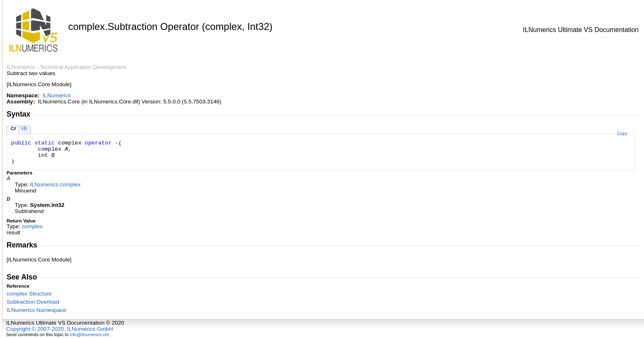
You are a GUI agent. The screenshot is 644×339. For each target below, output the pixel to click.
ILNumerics (57, 95)
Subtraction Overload (33, 302)
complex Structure (29, 294)
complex (32, 226)
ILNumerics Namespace (36, 310)
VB (24, 128)
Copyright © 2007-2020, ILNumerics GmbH (60, 329)
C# (14, 128)
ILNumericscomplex (55, 184)
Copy (622, 133)
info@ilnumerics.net (90, 334)
